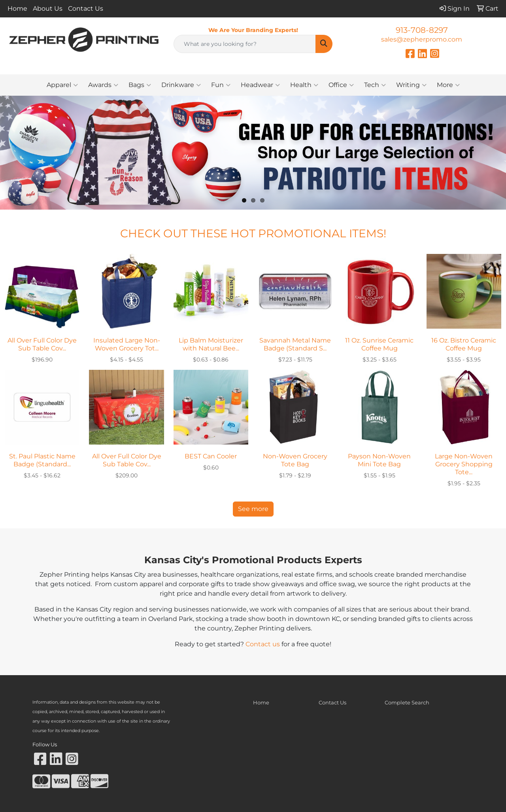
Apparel (62, 85)
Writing (411, 85)
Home (17, 9)
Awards (103, 85)
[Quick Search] (245, 44)
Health (304, 85)
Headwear (260, 85)
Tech (375, 85)
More (448, 85)
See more (253, 509)
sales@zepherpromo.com (422, 39)
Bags (140, 85)
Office (341, 85)
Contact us (263, 644)
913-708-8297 (422, 30)
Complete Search (407, 702)
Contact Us (86, 9)
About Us (48, 9)
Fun (221, 85)
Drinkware (181, 85)
